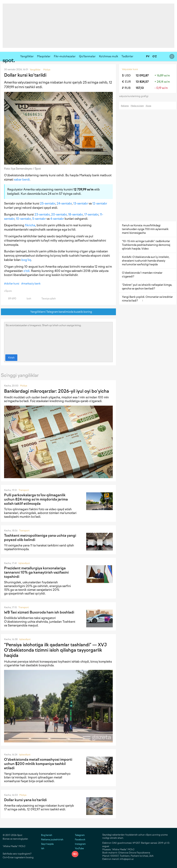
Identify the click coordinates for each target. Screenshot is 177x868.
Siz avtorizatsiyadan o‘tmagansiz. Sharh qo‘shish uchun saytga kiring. (58, 337)
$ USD (126, 75)
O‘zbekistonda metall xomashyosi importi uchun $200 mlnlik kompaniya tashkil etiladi (38, 764)
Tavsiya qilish (47, 299)
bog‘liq (26, 260)
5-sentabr (39, 219)
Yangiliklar (27, 56)
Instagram (79, 844)
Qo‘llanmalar (87, 56)
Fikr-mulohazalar (65, 56)
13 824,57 (142, 82)
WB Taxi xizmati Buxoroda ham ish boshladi (39, 612)
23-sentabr (42, 214)
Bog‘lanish (47, 835)
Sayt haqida (47, 844)
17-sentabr (91, 214)
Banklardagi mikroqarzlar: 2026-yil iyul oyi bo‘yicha (57, 391)
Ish (43, 848)
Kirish (11, 358)
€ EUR (126, 82)
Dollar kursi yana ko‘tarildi (25, 800)
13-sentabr (81, 203)
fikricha (30, 225)
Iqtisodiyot (24, 563)
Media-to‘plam (137, 106)
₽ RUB (126, 88)
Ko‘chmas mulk (109, 56)
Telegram (78, 835)
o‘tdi (27, 271)
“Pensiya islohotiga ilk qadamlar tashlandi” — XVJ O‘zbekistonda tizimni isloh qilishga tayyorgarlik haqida (55, 650)
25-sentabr (48, 203)
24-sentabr (64, 203)
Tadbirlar (127, 56)
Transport (24, 490)
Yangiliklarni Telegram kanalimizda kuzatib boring (58, 312)
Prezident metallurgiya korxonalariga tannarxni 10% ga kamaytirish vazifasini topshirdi (36, 572)
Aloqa (148, 106)
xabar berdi (22, 179)
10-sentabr (23, 219)
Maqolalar (44, 56)
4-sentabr (57, 219)
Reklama (125, 106)
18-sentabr (75, 214)
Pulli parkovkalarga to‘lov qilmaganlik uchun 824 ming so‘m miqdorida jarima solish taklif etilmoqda (36, 499)
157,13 (140, 88)
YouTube (78, 848)
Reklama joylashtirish (52, 840)
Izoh (27, 299)
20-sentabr (59, 214)
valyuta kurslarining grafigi (135, 96)
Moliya (24, 386)
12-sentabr (100, 203)
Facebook (78, 840)
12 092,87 (142, 75)
